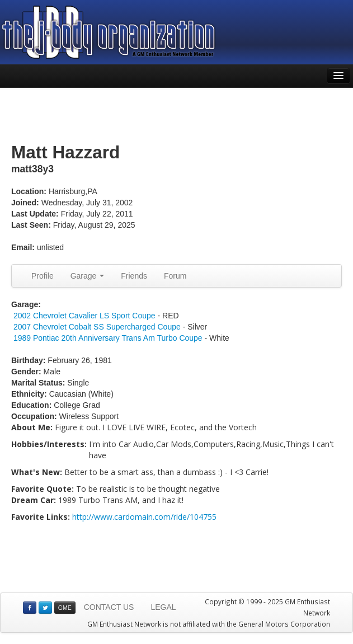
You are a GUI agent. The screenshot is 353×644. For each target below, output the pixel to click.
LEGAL (163, 607)
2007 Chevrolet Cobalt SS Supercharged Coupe (97, 327)
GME (65, 608)
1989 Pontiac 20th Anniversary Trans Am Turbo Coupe (108, 338)
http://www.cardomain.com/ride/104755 (144, 517)
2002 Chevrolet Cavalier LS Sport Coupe (84, 316)
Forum (175, 276)
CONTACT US (109, 607)
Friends (134, 276)
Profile (43, 276)
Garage (88, 276)
